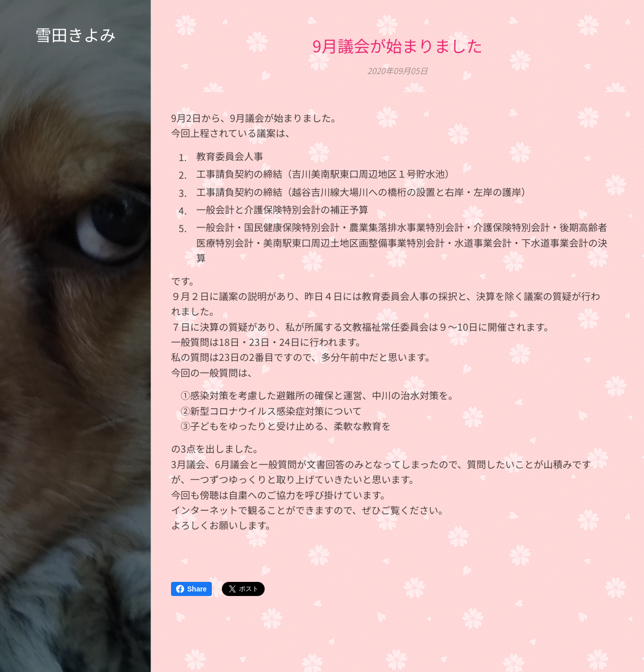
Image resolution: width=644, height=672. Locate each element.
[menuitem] (75, 320)
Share (191, 589)
